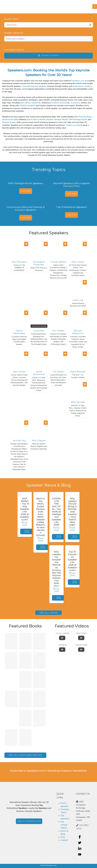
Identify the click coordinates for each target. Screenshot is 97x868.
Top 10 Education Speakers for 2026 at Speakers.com (72, 561)
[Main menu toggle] (95, 7)
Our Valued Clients (64, 825)
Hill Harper (58, 372)
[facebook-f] (80, 837)
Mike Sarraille (78, 402)
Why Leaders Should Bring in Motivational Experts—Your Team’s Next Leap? (72, 512)
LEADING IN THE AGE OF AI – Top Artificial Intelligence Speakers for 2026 (56, 512)
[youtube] (80, 854)
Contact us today (73, 125)
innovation (54, 103)
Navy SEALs (25, 103)
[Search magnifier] (90, 25)
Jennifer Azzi (19, 441)
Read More (26, 191)
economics (75, 103)
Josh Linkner (78, 262)
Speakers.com (78, 81)
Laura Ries (39, 331)
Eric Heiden (58, 331)
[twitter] (80, 843)
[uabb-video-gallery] (62, 637)
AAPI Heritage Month (78, 119)
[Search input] (48, 25)
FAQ (63, 837)
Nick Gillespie (39, 441)
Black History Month (36, 119)
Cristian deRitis (58, 262)
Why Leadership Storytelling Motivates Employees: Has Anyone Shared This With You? (56, 569)
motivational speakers (82, 86)
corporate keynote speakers (34, 86)
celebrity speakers (27, 106)
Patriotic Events (9, 122)
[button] (48, 56)
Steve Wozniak (78, 372)
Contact (64, 840)
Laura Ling (78, 300)
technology (65, 103)
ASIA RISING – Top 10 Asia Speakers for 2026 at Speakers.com (25, 509)
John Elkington (19, 262)
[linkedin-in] (80, 849)
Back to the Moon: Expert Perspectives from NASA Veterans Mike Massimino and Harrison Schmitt (41, 517)
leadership (36, 103)
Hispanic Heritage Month (57, 119)
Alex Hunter (19, 372)
